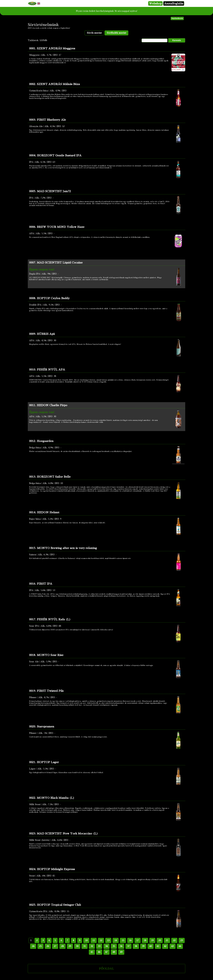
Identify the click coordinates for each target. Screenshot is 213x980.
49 (121, 952)
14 (116, 940)
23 (182, 940)
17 (138, 940)
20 (160, 940)
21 (167, 940)
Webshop (155, 3)
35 (114, 946)
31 (85, 946)
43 (173, 946)
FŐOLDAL (106, 969)
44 (180, 946)
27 (55, 946)
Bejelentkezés (177, 18)
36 (121, 946)
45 (92, 952)
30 (77, 946)
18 (145, 940)
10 (86, 940)
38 (136, 946)
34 (106, 946)
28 (63, 946)
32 (92, 946)
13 (108, 940)
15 (123, 940)
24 (33, 946)
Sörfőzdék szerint (116, 33)
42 (165, 946)
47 (106, 952)
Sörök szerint (94, 33)
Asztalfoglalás (174, 3)
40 (151, 946)
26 (48, 946)
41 (158, 946)
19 (152, 940)
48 (114, 952)
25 (40, 946)
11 (94, 940)
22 (174, 940)
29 (70, 946)
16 (130, 940)
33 (99, 946)
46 (99, 952)
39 (143, 946)
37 (128, 946)
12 (101, 940)
